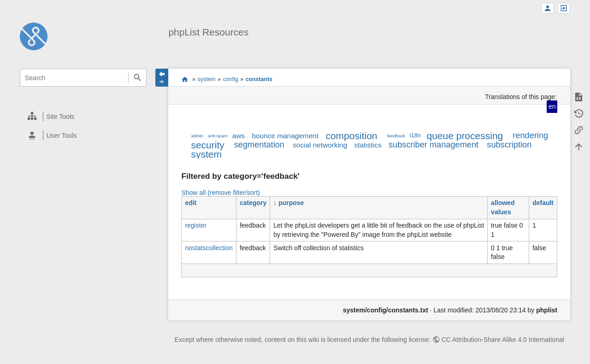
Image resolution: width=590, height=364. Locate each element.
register (196, 225)
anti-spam (218, 136)
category (253, 203)
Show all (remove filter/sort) (220, 193)
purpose (291, 203)
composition (351, 136)
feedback (396, 136)
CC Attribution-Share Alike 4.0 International (503, 340)
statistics (368, 145)
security (207, 145)
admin (197, 136)
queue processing (465, 136)
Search (137, 78)
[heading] (84, 116)
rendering (530, 135)
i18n (415, 135)
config (231, 79)
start (185, 79)
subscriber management (434, 145)
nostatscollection (209, 248)
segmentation (259, 145)
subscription (509, 145)
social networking (320, 145)
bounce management (285, 136)
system (207, 79)
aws (239, 136)
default (543, 203)
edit (191, 203)
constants (259, 79)
